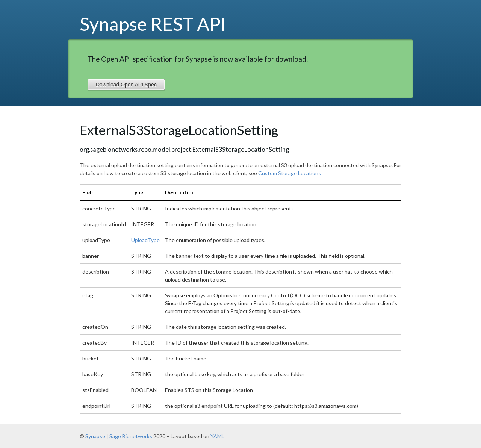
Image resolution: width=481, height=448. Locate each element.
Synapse (95, 436)
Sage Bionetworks (131, 436)
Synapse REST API (153, 24)
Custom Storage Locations (290, 173)
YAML (217, 436)
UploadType (145, 240)
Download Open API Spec (126, 85)
